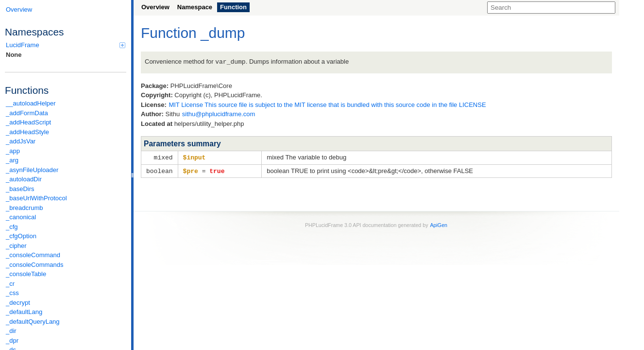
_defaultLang (24, 312)
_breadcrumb (25, 208)
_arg (12, 160)
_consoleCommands (35, 265)
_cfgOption (21, 236)
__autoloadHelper (31, 103)
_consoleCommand (33, 255)
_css (12, 293)
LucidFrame (66, 45)
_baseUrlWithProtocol (36, 198)
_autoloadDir (24, 179)
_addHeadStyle (27, 132)
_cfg (12, 227)
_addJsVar (21, 141)
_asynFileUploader (32, 170)
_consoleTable (26, 274)
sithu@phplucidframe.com (219, 114)
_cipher (16, 246)
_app (13, 151)
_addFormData (27, 113)
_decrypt (18, 303)
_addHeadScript (28, 122)
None (14, 55)
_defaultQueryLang (33, 322)
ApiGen (439, 224)
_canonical (21, 217)
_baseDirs (20, 189)
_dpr (12, 341)
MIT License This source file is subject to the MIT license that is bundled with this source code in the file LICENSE (327, 104)
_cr (10, 284)
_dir (11, 331)
